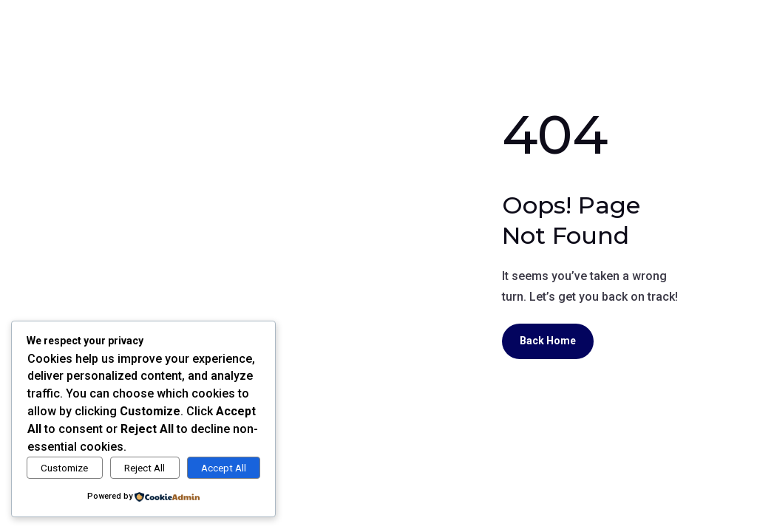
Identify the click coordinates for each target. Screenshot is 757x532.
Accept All (224, 468)
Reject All (145, 468)
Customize (64, 468)
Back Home (548, 341)
